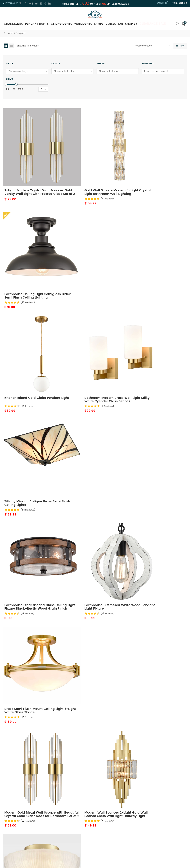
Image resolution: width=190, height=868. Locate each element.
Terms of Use (74, 838)
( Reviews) (90, 180)
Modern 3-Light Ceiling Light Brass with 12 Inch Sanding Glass (157, 431)
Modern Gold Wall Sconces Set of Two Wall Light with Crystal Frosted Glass (156, 517)
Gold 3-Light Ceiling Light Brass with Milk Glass (30, 775)
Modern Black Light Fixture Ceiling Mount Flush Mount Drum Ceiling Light (156, 775)
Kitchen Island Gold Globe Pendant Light (26, 260)
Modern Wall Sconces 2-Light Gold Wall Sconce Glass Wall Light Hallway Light (95, 431)
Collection (114, 24)
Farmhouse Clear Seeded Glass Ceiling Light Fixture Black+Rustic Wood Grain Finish (32, 345)
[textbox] (152, 46)
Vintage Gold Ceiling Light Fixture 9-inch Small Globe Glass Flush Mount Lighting (94, 689)
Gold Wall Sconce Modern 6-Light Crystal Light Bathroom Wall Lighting (94, 174)
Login (174, 3)
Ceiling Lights (61, 24)
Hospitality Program (116, 838)
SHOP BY (131, 24)
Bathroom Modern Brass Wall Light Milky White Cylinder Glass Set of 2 (95, 260)
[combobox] (152, 46)
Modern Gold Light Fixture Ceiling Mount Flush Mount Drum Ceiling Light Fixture (94, 517)
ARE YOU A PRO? (11, 4)
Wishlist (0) (163, 3)
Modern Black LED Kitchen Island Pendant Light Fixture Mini (93, 775)
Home (8, 33)
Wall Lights (83, 24)
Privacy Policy (74, 833)
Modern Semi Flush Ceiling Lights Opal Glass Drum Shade (32, 689)
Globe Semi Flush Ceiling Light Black (91, 603)
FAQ (108, 850)
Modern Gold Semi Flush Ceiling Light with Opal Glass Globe (30, 517)
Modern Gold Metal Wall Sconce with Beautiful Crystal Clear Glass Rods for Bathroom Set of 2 (32, 431)
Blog (70, 844)
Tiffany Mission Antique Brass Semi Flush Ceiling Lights (153, 260)
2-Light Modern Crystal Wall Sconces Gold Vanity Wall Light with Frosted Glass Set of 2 (30, 174)
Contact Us (73, 827)
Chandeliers (13, 24)
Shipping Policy (114, 827)
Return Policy (113, 822)
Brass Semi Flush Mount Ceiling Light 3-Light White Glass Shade (155, 345)
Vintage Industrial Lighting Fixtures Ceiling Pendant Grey (153, 603)
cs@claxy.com (17, 837)
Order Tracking (114, 844)
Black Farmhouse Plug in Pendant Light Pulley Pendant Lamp (156, 689)
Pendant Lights (37, 24)
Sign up (183, 3)
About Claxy (74, 822)
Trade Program (114, 833)
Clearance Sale (153, 24)
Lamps (99, 24)
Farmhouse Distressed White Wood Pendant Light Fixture (90, 345)
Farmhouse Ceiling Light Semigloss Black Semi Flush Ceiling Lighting (151, 174)
